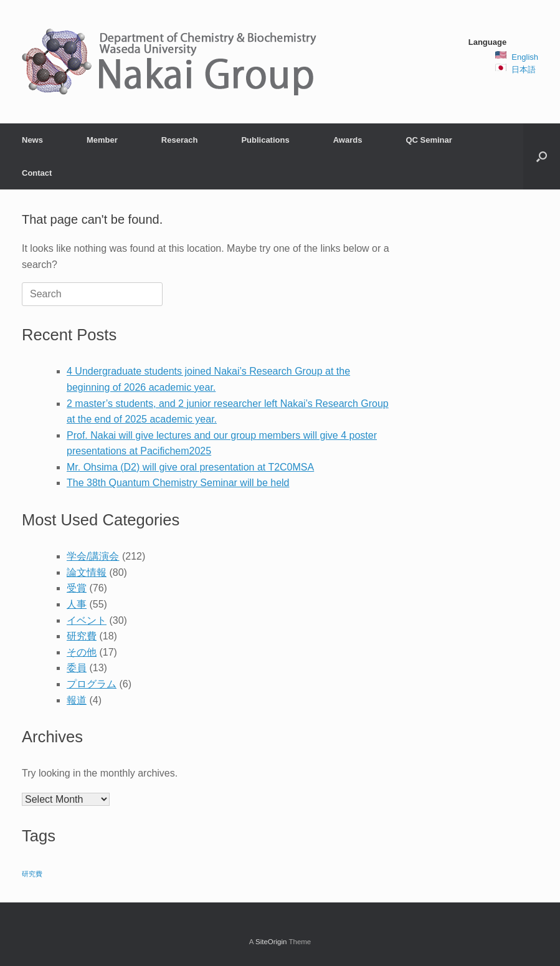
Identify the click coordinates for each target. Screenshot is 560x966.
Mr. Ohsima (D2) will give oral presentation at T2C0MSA (190, 467)
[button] (542, 156)
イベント (87, 620)
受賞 (77, 588)
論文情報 (87, 572)
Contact (37, 173)
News (32, 140)
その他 (82, 652)
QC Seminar (429, 140)
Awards (348, 140)
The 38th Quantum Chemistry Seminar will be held (178, 483)
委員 (77, 668)
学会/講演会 (93, 556)
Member (102, 140)
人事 (77, 604)
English (525, 57)
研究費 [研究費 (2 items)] (32, 874)
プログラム (92, 684)
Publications (265, 140)
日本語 (524, 69)
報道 (77, 700)
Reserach (180, 140)
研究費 (82, 636)
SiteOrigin (271, 942)
